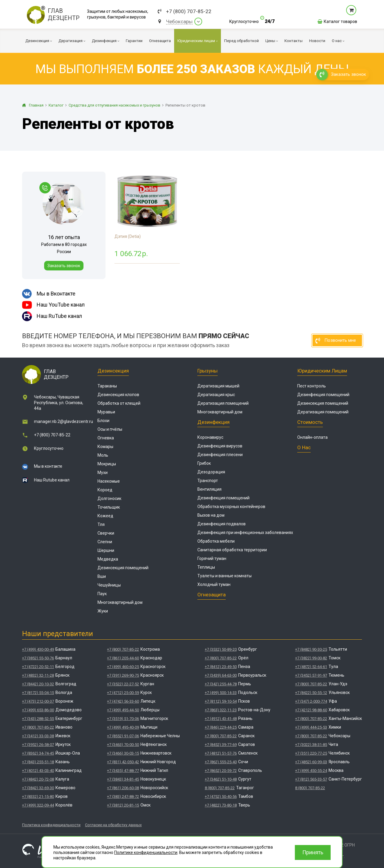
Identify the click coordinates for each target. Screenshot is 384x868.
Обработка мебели (216, 541)
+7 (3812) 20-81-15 (123, 805)
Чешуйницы (109, 585)
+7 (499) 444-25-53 (311, 727)
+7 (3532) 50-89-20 (221, 649)
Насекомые (109, 481)
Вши (102, 576)
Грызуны (208, 371)
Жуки (103, 611)
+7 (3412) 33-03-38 (38, 736)
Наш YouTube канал (53, 305)
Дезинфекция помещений (223, 498)
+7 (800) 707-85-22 (189, 11)
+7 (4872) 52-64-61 (311, 667)
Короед (105, 490)
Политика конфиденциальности (51, 825)
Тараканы (107, 386)
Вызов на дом (211, 515)
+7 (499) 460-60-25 (123, 667)
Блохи (103, 421)
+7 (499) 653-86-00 (38, 710)
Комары (105, 447)
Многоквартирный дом (120, 602)
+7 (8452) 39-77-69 (221, 745)
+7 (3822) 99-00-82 (311, 658)
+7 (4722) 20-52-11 (38, 667)
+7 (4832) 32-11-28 (38, 675)
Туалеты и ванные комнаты (224, 576)
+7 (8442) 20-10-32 (38, 684)
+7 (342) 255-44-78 (221, 684)
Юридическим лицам (322, 371)
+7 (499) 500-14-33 (221, 693)
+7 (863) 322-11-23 (221, 710)
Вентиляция (209, 489)
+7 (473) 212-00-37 (38, 701)
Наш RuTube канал (52, 316)
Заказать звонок (64, 266)
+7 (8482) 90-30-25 (311, 649)
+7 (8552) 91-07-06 (123, 736)
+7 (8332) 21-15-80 (38, 797)
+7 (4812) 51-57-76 (221, 753)
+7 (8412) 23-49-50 (221, 667)
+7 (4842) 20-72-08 (38, 779)
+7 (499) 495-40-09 (123, 727)
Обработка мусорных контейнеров (231, 507)
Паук (102, 594)
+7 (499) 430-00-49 (38, 649)
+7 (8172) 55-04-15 (38, 693)
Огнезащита (212, 595)
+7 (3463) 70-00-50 (123, 745)
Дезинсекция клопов (118, 395)
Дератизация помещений (223, 403)
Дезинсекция (113, 371)
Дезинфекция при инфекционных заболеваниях (245, 533)
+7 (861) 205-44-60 (123, 658)
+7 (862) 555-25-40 (221, 762)
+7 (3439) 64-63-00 (221, 675)
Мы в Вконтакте (49, 294)
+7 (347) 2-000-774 (311, 701)
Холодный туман (214, 584)
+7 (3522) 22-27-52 (123, 684)
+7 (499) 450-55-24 (311, 771)
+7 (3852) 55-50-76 (38, 658)
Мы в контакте (48, 466)
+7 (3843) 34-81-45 (123, 779)
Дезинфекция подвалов (222, 524)
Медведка (108, 559)
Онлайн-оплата (312, 437)
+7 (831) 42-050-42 (123, 762)
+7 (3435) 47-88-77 (123, 771)
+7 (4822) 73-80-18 (221, 805)
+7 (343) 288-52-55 (38, 719)
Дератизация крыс (216, 395)
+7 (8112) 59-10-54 (221, 701)
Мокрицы (107, 464)
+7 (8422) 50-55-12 (311, 693)
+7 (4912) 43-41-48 (221, 719)
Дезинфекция (213, 422)
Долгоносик (109, 498)
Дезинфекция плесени (220, 455)
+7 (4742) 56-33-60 (123, 701)
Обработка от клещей (119, 403)
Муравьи (106, 412)
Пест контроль (312, 386)
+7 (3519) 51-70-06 (123, 719)
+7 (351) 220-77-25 (311, 753)
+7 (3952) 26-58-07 (38, 745)
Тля (101, 524)
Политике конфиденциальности (146, 852)
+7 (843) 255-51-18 (38, 762)
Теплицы (206, 567)
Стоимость (310, 422)
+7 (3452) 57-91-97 (311, 675)
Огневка (106, 438)
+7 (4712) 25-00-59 (123, 693)
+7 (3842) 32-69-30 (38, 788)
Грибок (204, 463)
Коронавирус (210, 437)
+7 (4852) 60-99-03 (311, 762)
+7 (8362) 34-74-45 (38, 753)
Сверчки (106, 533)
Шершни (106, 550)
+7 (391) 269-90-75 (123, 675)
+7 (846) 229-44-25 (221, 727)
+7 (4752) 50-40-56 (221, 797)
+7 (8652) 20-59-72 (221, 771)
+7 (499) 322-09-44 (38, 805)
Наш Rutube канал (52, 480)
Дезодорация (211, 472)
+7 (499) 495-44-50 (123, 710)
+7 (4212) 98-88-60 (311, 710)
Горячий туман (212, 558)
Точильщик (109, 507)
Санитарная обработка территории (232, 550)
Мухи (103, 473)
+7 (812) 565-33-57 (311, 779)
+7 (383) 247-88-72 (123, 797)
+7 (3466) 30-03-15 (123, 753)
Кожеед (105, 516)
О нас (304, 447)
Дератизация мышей (218, 386)
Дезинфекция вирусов (220, 446)
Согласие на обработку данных (113, 825)
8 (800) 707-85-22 (220, 788)
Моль (103, 455)
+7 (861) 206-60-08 (123, 788)
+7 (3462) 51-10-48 (221, 779)
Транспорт (208, 481)
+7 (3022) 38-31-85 (311, 745)
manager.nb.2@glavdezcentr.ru (64, 421)
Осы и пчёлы (110, 429)
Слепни (105, 542)
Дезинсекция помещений (123, 568)
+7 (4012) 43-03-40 (38, 771)
